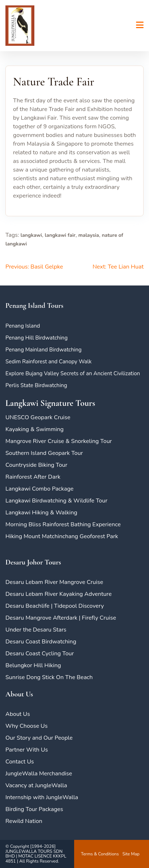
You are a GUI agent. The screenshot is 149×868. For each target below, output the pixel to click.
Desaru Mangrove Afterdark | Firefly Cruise (61, 618)
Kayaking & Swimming (35, 429)
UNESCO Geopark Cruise (38, 417)
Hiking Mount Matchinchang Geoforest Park (62, 536)
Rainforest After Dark (33, 477)
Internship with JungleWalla (42, 797)
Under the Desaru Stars (36, 630)
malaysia (88, 235)
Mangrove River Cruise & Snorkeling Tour (59, 441)
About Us (18, 714)
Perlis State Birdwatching (36, 385)
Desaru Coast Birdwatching (41, 642)
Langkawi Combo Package (39, 489)
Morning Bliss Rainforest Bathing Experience (63, 524)
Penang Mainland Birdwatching (44, 350)
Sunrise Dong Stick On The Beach (49, 677)
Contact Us (20, 762)
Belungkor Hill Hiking (33, 665)
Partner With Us (27, 750)
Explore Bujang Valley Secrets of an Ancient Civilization (73, 373)
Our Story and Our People (39, 738)
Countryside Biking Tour (36, 465)
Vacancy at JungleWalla (36, 785)
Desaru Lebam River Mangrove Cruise (54, 582)
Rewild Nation (24, 821)
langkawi (31, 235)
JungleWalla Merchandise (39, 774)
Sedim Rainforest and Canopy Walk (48, 362)
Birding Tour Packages (34, 809)
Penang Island (23, 326)
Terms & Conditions (100, 854)
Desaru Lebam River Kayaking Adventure (59, 594)
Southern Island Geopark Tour (44, 453)
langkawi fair (60, 235)
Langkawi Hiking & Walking (41, 513)
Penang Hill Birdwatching (37, 338)
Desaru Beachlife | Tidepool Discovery (55, 606)
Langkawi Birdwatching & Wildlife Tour (56, 501)
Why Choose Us (27, 726)
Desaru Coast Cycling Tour (40, 654)
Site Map (131, 854)
